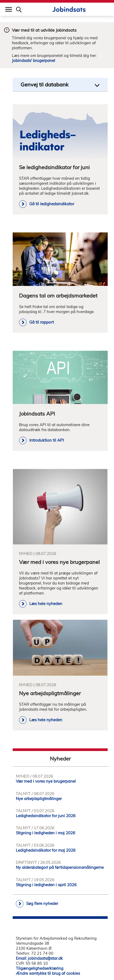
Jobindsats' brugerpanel (34, 60)
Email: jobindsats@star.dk (39, 958)
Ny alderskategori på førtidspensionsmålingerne (60, 867)
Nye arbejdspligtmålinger (39, 799)
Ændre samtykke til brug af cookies (48, 973)
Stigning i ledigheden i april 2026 (46, 885)
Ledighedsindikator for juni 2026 (46, 816)
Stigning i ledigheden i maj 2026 (46, 833)
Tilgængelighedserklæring (40, 968)
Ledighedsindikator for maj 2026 (46, 850)
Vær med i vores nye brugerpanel (46, 781)
